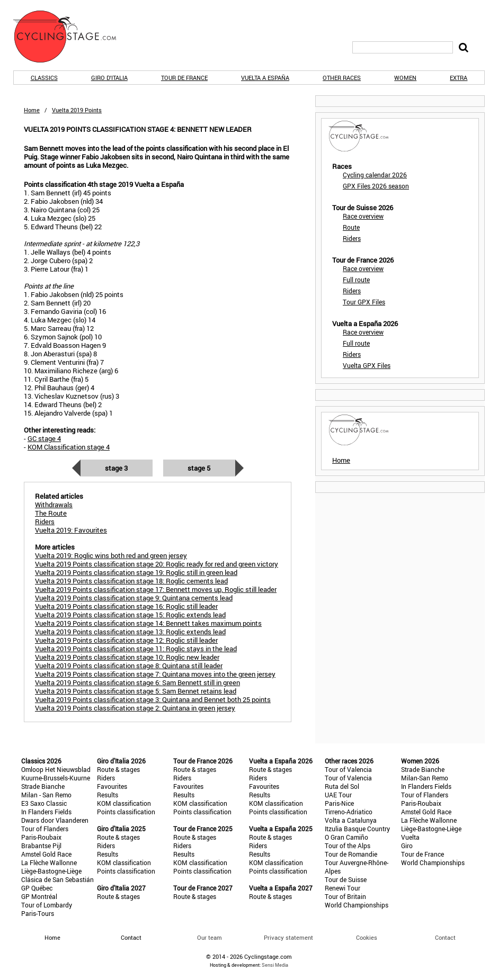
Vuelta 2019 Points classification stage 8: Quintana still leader (129, 666)
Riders (352, 238)
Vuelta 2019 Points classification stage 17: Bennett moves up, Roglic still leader (156, 589)
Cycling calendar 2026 (375, 175)
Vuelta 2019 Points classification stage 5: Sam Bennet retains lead (136, 691)
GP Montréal (39, 896)
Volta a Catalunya (351, 820)
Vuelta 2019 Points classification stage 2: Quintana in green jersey (135, 708)
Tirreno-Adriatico (349, 812)
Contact (445, 937)
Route (351, 227)
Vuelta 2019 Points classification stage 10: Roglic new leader (127, 657)
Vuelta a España (265, 78)
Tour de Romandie (351, 854)
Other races (342, 78)
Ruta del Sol (342, 786)
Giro (407, 846)
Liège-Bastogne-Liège (51, 871)
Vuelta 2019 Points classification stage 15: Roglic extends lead (130, 615)
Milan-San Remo (425, 778)
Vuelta (410, 837)
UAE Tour (338, 795)
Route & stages (118, 769)
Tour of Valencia (348, 769)
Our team (210, 937)
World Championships (357, 905)
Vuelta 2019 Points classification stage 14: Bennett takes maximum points (148, 623)
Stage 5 (199, 468)
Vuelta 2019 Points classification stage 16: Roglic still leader (126, 606)
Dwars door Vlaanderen (55, 820)
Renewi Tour (343, 888)
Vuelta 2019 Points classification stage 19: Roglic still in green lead (136, 572)
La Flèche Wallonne (49, 862)
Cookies (367, 937)
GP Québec (37, 888)
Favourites (112, 786)
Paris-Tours (38, 913)
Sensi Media (275, 965)
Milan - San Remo (46, 795)
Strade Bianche (43, 786)
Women (405, 78)
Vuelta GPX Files (367, 365)
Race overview (363, 216)
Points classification (126, 812)
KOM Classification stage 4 (69, 447)
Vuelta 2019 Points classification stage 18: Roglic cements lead (131, 581)
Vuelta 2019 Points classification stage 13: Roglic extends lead (130, 632)
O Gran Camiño (346, 837)
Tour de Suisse (346, 879)
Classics (44, 78)
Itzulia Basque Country (357, 829)
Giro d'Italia (109, 78)
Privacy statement (288, 937)
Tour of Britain (345, 896)
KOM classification (124, 803)
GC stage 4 (44, 438)
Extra (459, 78)
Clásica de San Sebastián (57, 879)
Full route (356, 280)
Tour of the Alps (348, 846)
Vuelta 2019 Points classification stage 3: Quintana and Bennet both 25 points (153, 699)
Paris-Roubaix (41, 837)
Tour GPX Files (364, 302)
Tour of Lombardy (47, 905)
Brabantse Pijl (41, 846)
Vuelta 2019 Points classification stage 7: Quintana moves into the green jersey (155, 674)
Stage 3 (116, 468)
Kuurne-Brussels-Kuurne (56, 778)
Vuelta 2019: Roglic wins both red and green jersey (111, 555)
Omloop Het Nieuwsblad (56, 769)
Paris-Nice (339, 803)
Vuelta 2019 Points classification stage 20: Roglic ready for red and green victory (157, 564)
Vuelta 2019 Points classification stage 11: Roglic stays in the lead (136, 649)
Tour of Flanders (45, 829)
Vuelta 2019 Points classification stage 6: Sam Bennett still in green (137, 682)
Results (108, 795)
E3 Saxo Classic (44, 803)
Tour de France (184, 78)
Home (32, 110)
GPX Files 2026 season (376, 186)
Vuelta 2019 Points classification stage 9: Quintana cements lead (134, 598)
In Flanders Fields (46, 812)
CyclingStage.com (72, 37)
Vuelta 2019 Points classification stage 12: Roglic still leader (126, 640)
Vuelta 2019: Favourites (71, 530)
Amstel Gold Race (46, 854)
